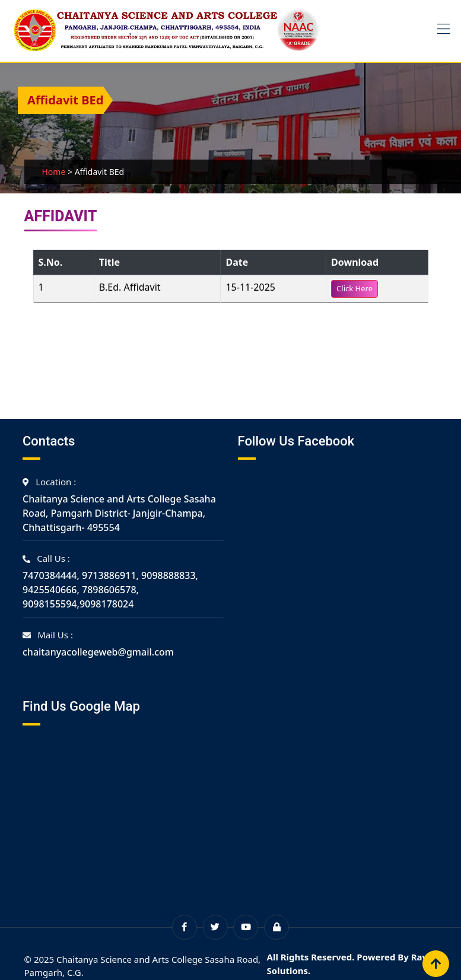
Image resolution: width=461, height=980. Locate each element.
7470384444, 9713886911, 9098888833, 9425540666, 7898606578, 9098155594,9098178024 (110, 590)
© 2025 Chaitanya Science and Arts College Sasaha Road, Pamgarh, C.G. (143, 966)
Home (54, 172)
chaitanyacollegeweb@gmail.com (98, 652)
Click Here (355, 288)
